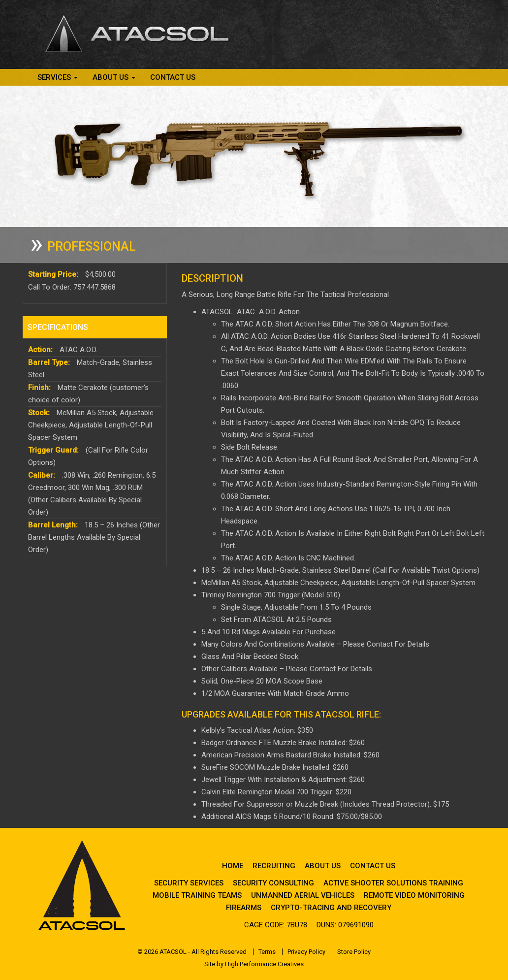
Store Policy (354, 952)
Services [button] (58, 77)
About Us (323, 866)
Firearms (244, 908)
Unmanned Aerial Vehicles (303, 895)
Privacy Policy (306, 952)
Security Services (189, 883)
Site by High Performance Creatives (254, 964)
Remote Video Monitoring (414, 895)
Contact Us (173, 77)
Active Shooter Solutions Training (393, 883)
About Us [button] (114, 77)
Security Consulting (273, 883)
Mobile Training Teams (197, 895)
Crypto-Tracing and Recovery (331, 908)
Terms (267, 952)
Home (233, 866)
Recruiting (274, 866)
